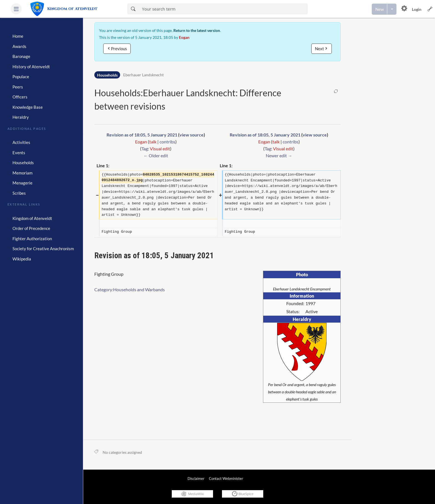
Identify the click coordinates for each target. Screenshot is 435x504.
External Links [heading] (24, 204)
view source (192, 135)
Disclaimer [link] (196, 478)
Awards (19, 46)
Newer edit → (279, 155)
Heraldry (21, 117)
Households (23, 163)
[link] (66, 9)
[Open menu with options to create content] (392, 9)
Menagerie (22, 183)
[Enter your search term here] (223, 9)
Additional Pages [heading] (27, 128)
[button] (16, 9)
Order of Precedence (31, 228)
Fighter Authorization (32, 239)
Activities (21, 142)
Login (417, 9)
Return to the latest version (197, 30)
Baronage (21, 56)
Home (18, 36)
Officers (20, 97)
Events (19, 153)
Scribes (19, 193)
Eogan (184, 37)
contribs (167, 142)
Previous (119, 49)
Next (319, 49)
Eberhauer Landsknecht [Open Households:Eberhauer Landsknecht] (143, 75)
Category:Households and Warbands (130, 289)
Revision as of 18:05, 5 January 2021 (142, 135)
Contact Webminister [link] (226, 478)
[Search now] (133, 9)
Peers (18, 87)
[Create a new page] (380, 9)
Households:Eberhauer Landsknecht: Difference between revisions (188, 99)
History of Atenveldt (31, 67)
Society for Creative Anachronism (43, 249)
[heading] (41, 26)
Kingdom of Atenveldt (32, 218)
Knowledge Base (28, 107)
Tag (145, 149)
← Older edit (156, 155)
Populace (21, 77)
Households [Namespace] (107, 75)
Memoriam (22, 173)
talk (153, 142)
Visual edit (160, 149)
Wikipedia (22, 259)
